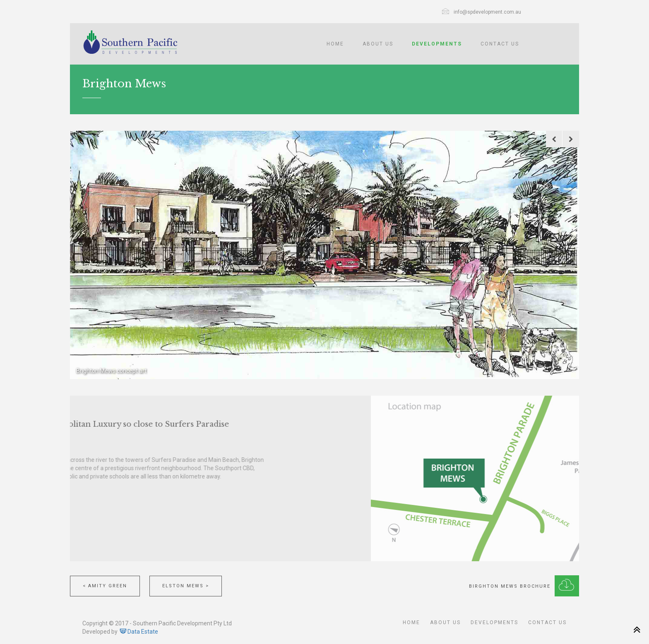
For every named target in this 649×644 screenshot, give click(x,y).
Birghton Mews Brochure (524, 584)
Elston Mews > (186, 586)
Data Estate (138, 632)
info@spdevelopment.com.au (487, 12)
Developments (437, 44)
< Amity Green (105, 586)
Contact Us (500, 44)
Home (335, 44)
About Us (378, 44)
